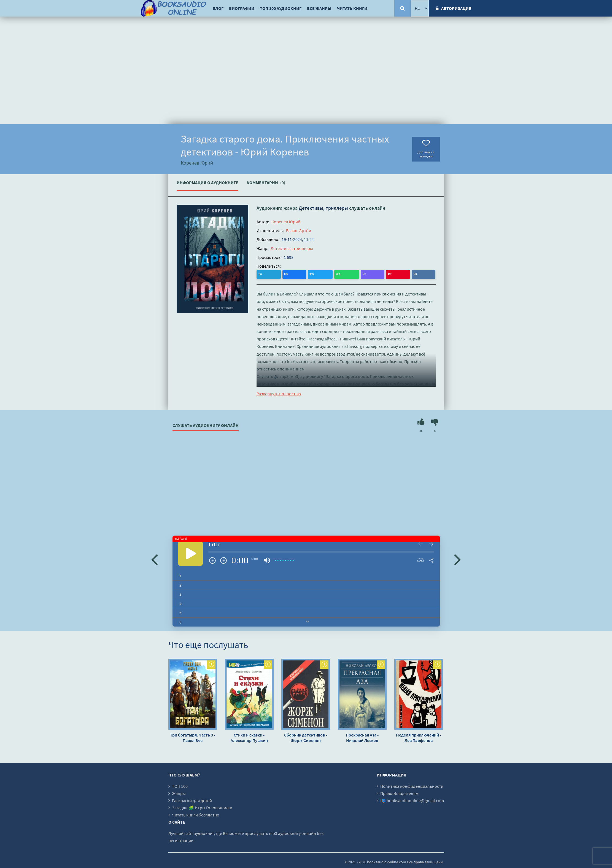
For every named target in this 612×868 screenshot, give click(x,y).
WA (296, 274)
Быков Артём (299, 230)
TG (261, 274)
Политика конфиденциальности (412, 786)
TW (284, 274)
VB (307, 274)
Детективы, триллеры (323, 208)
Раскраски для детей (192, 800)
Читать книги (352, 8)
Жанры (179, 793)
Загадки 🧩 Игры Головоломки (202, 807)
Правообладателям (399, 793)
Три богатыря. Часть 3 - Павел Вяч (193, 737)
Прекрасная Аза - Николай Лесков (362, 737)
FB (272, 274)
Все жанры (319, 8)
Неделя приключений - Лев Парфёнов (419, 737)
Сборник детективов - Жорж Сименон (306, 737)
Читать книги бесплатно (196, 814)
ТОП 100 (180, 786)
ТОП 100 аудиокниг (281, 8)
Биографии (242, 8)
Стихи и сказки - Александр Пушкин (249, 737)
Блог (218, 8)
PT (318, 274)
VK (329, 274)
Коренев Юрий (286, 222)
